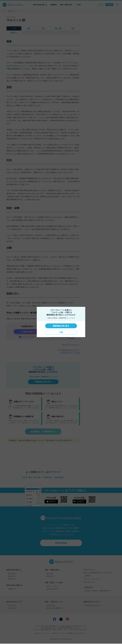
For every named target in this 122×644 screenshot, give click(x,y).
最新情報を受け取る (61, 326)
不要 (61, 332)
